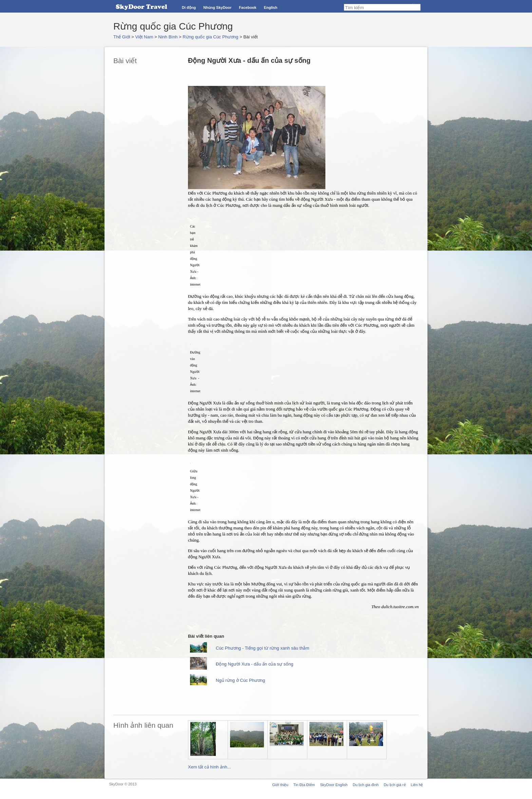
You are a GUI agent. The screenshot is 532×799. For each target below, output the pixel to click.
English (271, 7)
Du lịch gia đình (365, 785)
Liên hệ (417, 785)
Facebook (248, 7)
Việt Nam (144, 37)
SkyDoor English (334, 785)
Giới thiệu (280, 785)
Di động (189, 7)
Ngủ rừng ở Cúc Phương (240, 680)
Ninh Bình (168, 37)
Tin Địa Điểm (304, 785)
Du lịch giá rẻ (395, 785)
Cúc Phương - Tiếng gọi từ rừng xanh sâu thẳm (262, 648)
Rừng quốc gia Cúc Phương (210, 37)
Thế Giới (122, 37)
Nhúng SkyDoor (217, 7)
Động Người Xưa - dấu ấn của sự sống (254, 664)
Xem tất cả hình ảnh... (210, 767)
